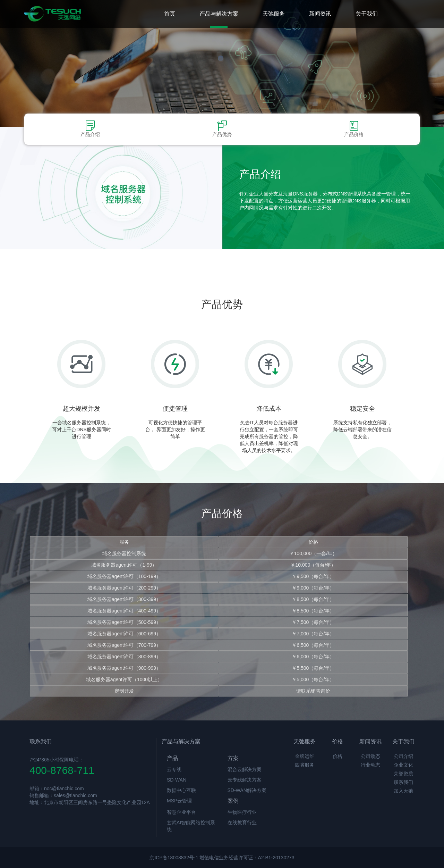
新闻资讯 (320, 14)
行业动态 (370, 765)
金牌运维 (305, 756)
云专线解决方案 (245, 780)
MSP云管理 (179, 801)
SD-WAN (177, 780)
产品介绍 (90, 129)
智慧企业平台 (181, 812)
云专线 (174, 769)
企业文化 (403, 765)
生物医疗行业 (242, 812)
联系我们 (403, 782)
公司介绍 (403, 756)
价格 (338, 756)
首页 (170, 14)
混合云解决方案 (245, 769)
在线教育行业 (242, 823)
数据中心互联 (181, 790)
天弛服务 (274, 14)
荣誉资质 (403, 774)
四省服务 (305, 765)
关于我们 (367, 14)
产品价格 (354, 129)
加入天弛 (403, 791)
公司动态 (370, 756)
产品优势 (222, 129)
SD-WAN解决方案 (247, 790)
